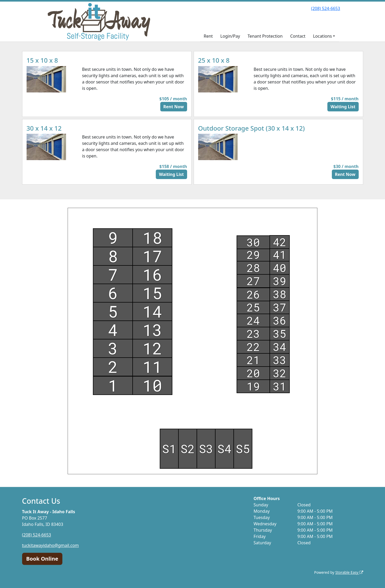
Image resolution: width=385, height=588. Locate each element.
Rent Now (174, 107)
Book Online (42, 559)
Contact (298, 36)
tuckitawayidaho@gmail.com (51, 545)
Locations (322, 36)
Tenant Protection (265, 36)
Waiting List (343, 107)
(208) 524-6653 (326, 8)
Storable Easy (349, 572)
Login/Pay (230, 36)
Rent (208, 36)
